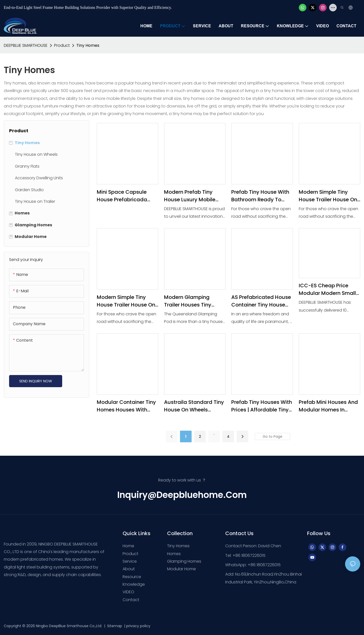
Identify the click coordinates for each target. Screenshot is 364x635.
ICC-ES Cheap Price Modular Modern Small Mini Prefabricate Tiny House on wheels (327, 289)
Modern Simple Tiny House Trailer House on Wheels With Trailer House (126, 301)
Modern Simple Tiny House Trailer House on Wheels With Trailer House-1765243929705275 (328, 196)
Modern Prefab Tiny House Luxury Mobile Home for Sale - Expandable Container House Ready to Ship (192, 196)
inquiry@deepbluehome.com (182, 495)
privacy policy (138, 626)
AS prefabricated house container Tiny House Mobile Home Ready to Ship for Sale (261, 301)
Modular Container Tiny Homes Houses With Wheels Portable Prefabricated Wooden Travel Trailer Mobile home (126, 406)
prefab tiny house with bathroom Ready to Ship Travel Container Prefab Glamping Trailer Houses (261, 196)
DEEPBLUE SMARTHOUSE (26, 45)
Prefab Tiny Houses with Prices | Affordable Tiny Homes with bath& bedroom (262, 406)
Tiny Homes (88, 45)
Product (62, 45)
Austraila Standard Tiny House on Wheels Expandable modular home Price (194, 406)
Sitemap (114, 626)
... (214, 433)
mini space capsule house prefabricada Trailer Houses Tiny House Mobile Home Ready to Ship (122, 196)
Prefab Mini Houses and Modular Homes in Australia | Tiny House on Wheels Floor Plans (328, 406)
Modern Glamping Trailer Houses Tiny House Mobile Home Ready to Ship (189, 301)
